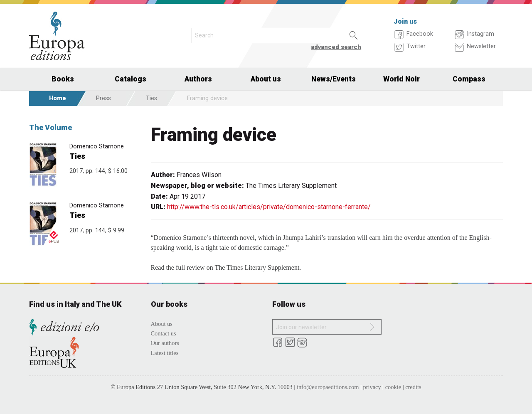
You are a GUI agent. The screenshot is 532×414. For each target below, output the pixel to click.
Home (58, 98)
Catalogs (131, 79)
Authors (198, 79)
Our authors (165, 343)
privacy (372, 387)
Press (103, 98)
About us (266, 79)
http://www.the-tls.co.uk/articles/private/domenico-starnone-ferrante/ (269, 207)
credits (413, 387)
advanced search (336, 47)
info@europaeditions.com (328, 387)
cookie (393, 387)
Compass (469, 79)
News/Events (334, 79)
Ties (151, 98)
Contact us (164, 333)
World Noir (401, 79)
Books (63, 79)
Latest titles (165, 353)
